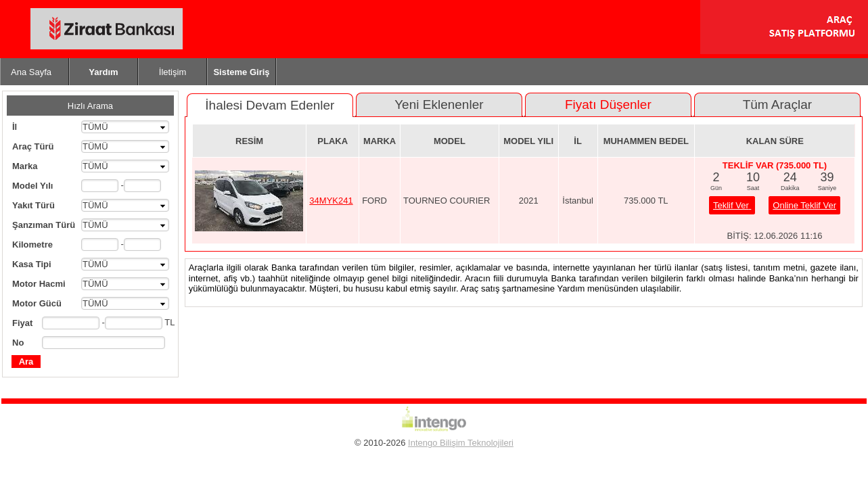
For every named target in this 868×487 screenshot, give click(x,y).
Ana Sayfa (31, 72)
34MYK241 (331, 201)
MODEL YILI (528, 141)
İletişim (173, 72)
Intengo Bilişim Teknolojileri (461, 443)
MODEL (450, 141)
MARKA (380, 141)
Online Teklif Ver (804, 205)
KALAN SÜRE (775, 141)
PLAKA (333, 141)
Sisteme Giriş (241, 72)
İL (578, 141)
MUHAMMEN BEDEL (646, 141)
